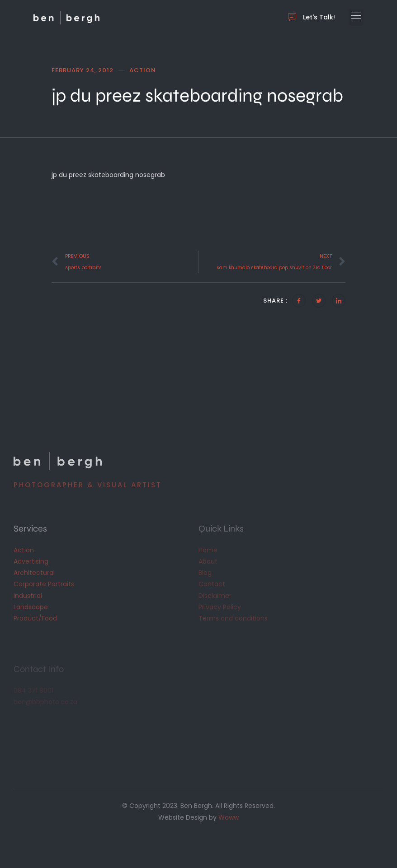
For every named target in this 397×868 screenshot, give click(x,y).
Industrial (28, 596)
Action (24, 550)
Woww (229, 817)
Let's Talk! (312, 17)
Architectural (34, 573)
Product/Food (35, 618)
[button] (356, 17)
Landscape (31, 607)
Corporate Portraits (44, 584)
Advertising (31, 561)
